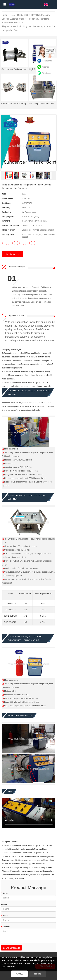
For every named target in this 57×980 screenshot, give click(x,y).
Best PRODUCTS (20, 15)
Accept (19, 974)
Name (4, 893)
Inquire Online (13, 254)
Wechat (45, 67)
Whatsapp (47, 73)
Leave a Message (11, 948)
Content (5, 927)
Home (4, 15)
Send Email (47, 61)
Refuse (38, 974)
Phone (4, 904)
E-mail (5, 916)
